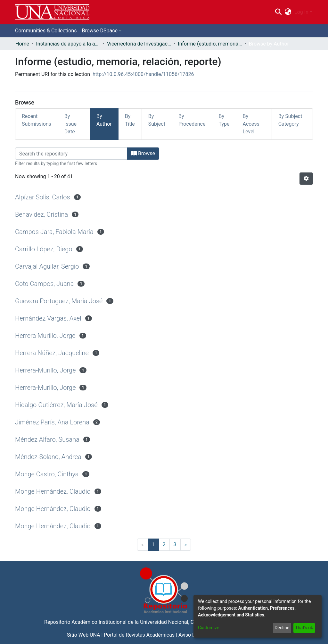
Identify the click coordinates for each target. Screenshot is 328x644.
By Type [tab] (224, 120)
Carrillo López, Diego (44, 249)
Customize (209, 628)
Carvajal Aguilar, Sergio (47, 266)
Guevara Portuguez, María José (59, 301)
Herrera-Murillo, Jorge (45, 370)
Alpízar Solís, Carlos (43, 197)
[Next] (186, 545)
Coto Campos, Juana (45, 284)
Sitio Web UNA (83, 635)
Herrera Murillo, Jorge (45, 336)
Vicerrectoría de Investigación (139, 44)
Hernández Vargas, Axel (48, 318)
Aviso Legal (192, 635)
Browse (143, 153)
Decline (282, 628)
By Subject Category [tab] (290, 120)
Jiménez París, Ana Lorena (52, 422)
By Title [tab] (130, 120)
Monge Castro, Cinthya (47, 474)
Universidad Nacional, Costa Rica (177, 622)
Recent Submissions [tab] (37, 120)
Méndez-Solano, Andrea (48, 457)
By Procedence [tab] (192, 120)
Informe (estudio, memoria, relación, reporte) (210, 44)
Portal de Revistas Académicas (139, 635)
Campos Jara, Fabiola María (54, 232)
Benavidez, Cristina (41, 214)
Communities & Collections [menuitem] (46, 31)
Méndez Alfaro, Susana (47, 439)
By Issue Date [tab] (70, 124)
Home (22, 44)
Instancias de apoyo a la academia (68, 44)
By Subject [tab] (157, 120)
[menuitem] (288, 12)
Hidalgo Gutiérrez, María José (56, 405)
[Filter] (71, 154)
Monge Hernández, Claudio (53, 491)
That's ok (304, 628)
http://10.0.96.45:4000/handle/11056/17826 (143, 74)
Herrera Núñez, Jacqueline (52, 353)
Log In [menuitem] (301, 12)
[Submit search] (278, 12)
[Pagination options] (306, 179)
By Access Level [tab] (251, 124)
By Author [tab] (104, 120)
